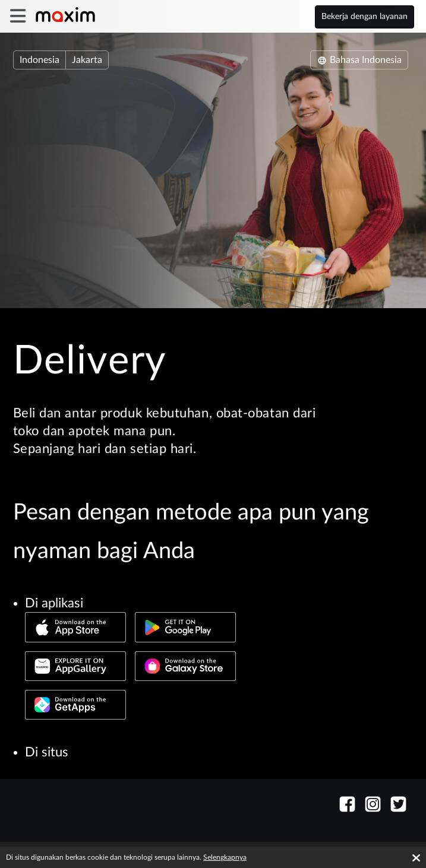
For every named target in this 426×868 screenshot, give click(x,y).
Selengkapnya (225, 857)
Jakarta (87, 60)
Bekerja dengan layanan (365, 17)
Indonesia (40, 60)
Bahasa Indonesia (359, 60)
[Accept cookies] (416, 858)
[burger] (18, 16)
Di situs (47, 752)
